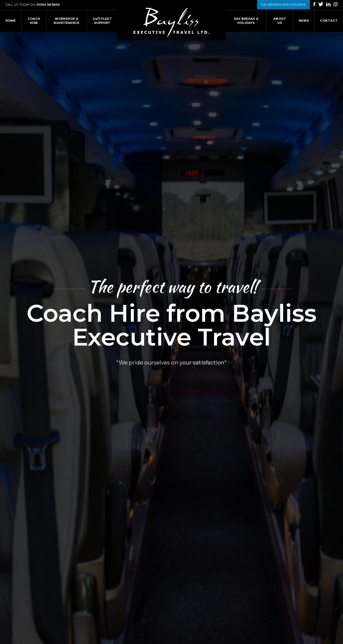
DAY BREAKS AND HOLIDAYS (283, 5)
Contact (329, 21)
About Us (280, 21)
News (304, 21)
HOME (11, 21)
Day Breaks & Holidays (246, 21)
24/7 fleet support (102, 21)
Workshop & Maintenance (67, 21)
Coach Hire (34, 21)
